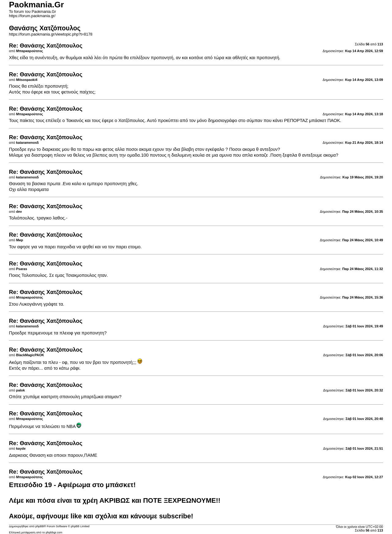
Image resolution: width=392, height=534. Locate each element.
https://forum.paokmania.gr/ (32, 16)
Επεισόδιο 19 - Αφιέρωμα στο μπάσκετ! (72, 485)
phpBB (40, 526)
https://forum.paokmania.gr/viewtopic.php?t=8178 (51, 34)
